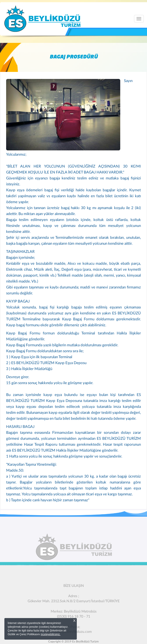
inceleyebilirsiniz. (51, 634)
